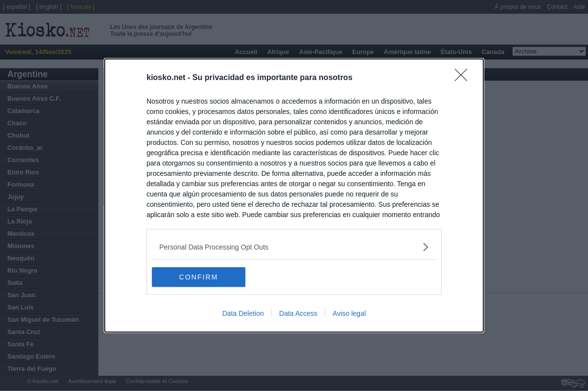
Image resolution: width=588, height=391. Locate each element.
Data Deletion (243, 313)
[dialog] (294, 195)
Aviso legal (349, 313)
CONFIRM (198, 277)
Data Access (298, 313)
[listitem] (294, 247)
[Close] (464, 78)
